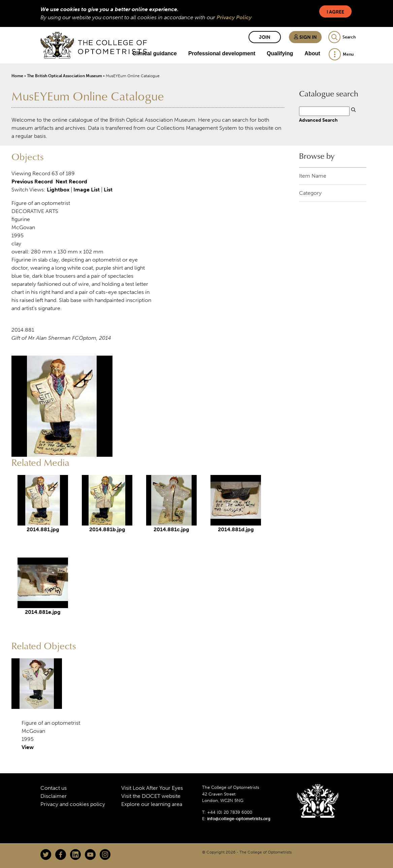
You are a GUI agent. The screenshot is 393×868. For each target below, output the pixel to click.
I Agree (335, 12)
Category (310, 193)
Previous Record (32, 182)
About (312, 53)
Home (17, 76)
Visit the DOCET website (151, 796)
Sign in (305, 37)
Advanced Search (318, 120)
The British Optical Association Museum (64, 76)
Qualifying (280, 53)
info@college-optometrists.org (239, 819)
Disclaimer (54, 796)
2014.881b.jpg (107, 529)
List (108, 190)
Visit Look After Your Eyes (152, 788)
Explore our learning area (152, 804)
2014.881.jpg (43, 529)
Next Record (71, 182)
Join (265, 37)
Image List (87, 190)
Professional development (222, 53)
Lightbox (58, 190)
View (28, 747)
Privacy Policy (234, 17)
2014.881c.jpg (171, 529)
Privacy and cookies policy (73, 804)
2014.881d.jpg (236, 529)
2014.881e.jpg (43, 612)
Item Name (313, 176)
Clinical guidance (155, 53)
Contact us (54, 788)
